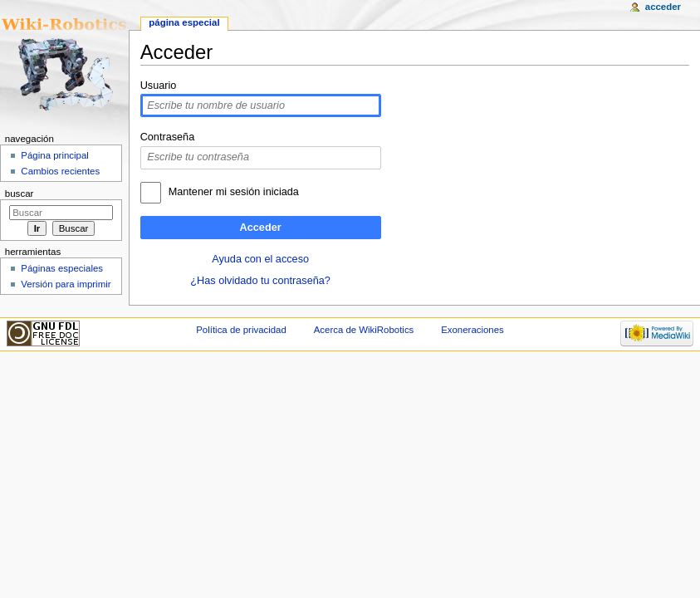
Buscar (20, 194)
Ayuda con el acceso (260, 259)
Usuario (159, 86)
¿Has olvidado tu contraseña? (260, 281)
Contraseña (168, 137)
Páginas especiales (62, 268)
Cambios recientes (60, 171)
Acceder (261, 228)
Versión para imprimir (66, 284)
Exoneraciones (472, 330)
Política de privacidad (241, 330)
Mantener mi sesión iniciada (234, 192)
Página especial (184, 22)
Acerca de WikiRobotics (364, 330)
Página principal (55, 155)
